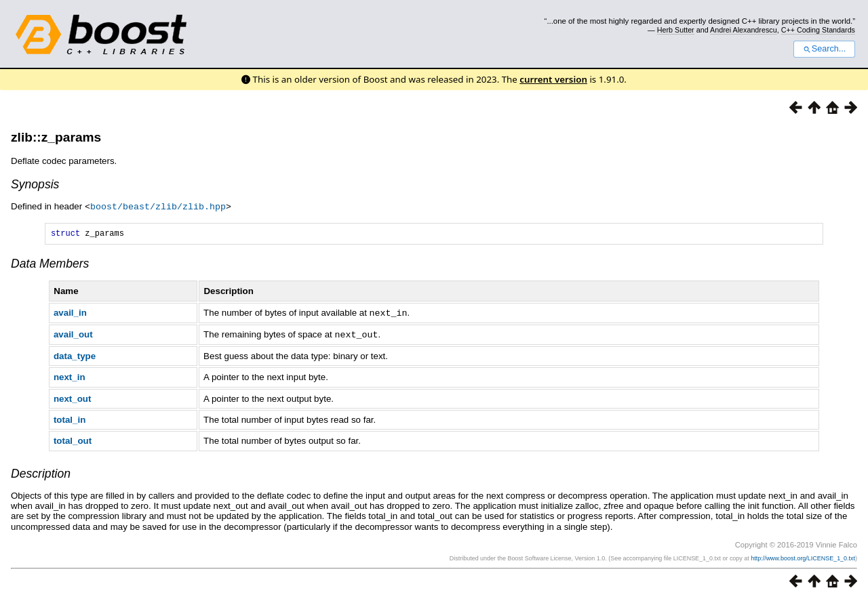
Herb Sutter (676, 30)
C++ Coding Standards (818, 30)
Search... (824, 49)
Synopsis (35, 184)
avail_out (73, 335)
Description (41, 474)
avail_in (70, 314)
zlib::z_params (56, 137)
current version (553, 79)
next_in (70, 377)
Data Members (50, 265)
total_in (70, 420)
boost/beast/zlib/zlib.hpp (158, 206)
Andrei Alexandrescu (744, 30)
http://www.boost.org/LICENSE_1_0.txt (803, 558)
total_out (73, 441)
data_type (75, 356)
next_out (73, 399)
